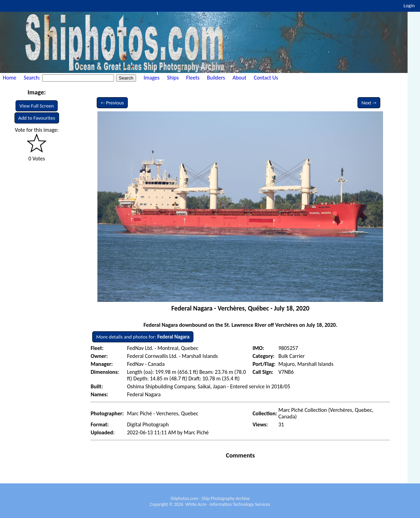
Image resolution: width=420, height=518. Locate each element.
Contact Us (266, 78)
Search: (33, 78)
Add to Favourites (37, 118)
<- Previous (112, 103)
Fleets (193, 78)
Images (152, 78)
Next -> (369, 103)
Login (409, 6)
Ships (173, 78)
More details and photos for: (143, 337)
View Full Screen (37, 106)
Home (9, 78)
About (239, 78)
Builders (216, 78)
